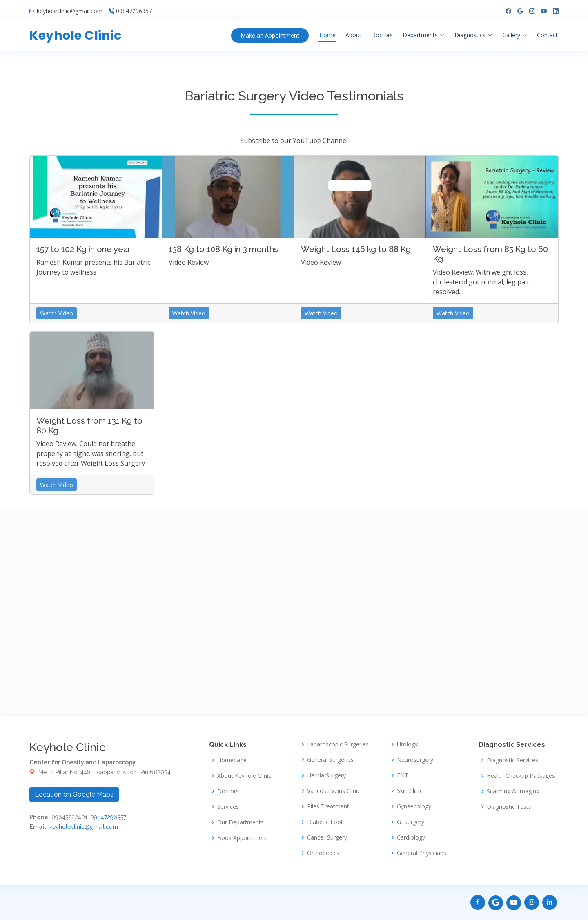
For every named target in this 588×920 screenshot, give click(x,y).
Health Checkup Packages (521, 776)
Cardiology (411, 837)
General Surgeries (330, 760)
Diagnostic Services (512, 760)
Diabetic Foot (325, 822)
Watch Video (57, 313)
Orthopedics (323, 853)
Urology (407, 744)
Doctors (382, 32)
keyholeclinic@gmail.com (70, 8)
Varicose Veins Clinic (334, 791)
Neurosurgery (415, 760)
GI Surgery (411, 822)
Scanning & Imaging (513, 791)
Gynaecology (414, 806)
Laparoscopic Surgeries (338, 744)
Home (327, 32)
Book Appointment (242, 838)
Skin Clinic (410, 791)
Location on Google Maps (74, 794)
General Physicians (422, 853)
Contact (547, 32)
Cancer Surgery (327, 837)
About (353, 32)
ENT (403, 775)
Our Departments (241, 822)
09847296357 (134, 8)
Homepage (232, 760)
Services (228, 807)
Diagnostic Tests (509, 807)
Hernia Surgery (326, 775)
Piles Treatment (328, 806)
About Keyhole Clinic (244, 776)
